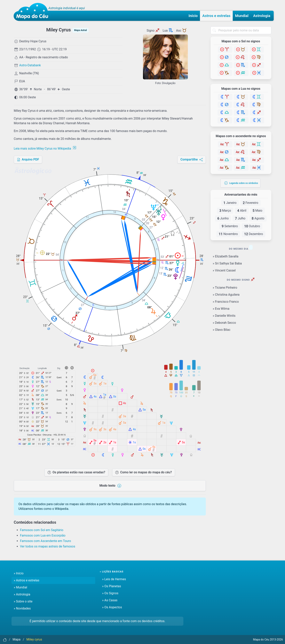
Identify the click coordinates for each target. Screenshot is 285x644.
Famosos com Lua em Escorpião (43, 535)
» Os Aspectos (112, 607)
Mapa (17, 639)
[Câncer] (225, 57)
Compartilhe (191, 159)
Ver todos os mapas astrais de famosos (48, 546)
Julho (240, 218)
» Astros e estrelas (27, 580)
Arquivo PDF (28, 159)
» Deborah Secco (224, 323)
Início (193, 16)
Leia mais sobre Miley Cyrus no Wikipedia (45, 149)
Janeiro (230, 203)
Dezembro (253, 234)
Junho (223, 218)
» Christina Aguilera (226, 295)
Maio (257, 211)
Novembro (228, 234)
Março (225, 211)
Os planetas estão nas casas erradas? (76, 472)
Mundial (242, 16)
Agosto (258, 218)
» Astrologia (22, 594)
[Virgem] (257, 57)
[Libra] (225, 65)
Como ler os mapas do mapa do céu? (143, 472)
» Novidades (22, 608)
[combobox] (241, 30)
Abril (242, 211)
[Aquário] (241, 73)
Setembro (230, 226)
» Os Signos (110, 593)
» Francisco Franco (226, 302)
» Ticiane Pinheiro (225, 288)
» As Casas (110, 600)
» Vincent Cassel (224, 270)
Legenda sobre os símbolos (241, 183)
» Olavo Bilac (222, 330)
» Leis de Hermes (114, 579)
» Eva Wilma (221, 309)
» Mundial (21, 587)
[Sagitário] (257, 65)
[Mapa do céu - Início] (32, 12)
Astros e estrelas (216, 16)
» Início (19, 573)
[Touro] (241, 50)
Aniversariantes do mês (241, 195)
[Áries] (225, 50)
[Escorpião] (241, 65)
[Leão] (241, 57)
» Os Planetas (112, 586)
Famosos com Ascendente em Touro (46, 541)
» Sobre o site (23, 601)
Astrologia (262, 16)
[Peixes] (257, 73)
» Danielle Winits (224, 316)
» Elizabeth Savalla (226, 256)
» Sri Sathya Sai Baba (227, 263)
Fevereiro (250, 203)
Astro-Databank (30, 65)
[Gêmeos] (257, 50)
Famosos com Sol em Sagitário (42, 530)
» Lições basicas (112, 572)
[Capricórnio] (225, 73)
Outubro (252, 226)
